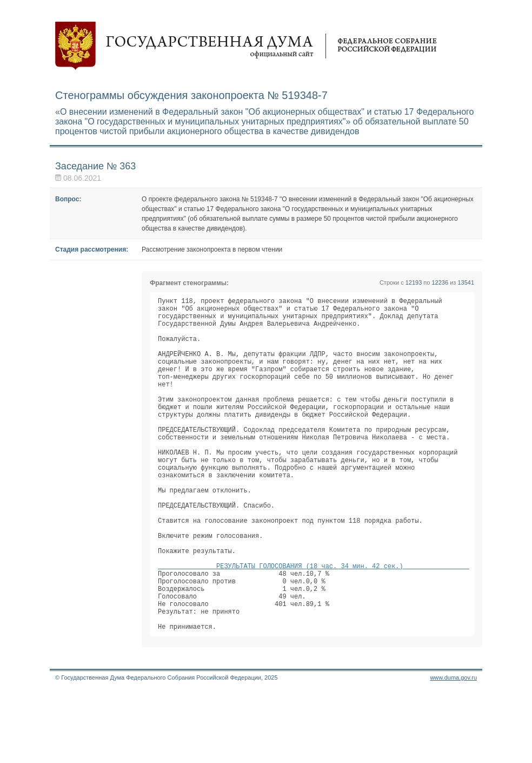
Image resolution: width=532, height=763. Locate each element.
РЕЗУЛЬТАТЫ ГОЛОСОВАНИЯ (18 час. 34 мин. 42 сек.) (314, 624)
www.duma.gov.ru (453, 749)
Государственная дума (246, 46)
